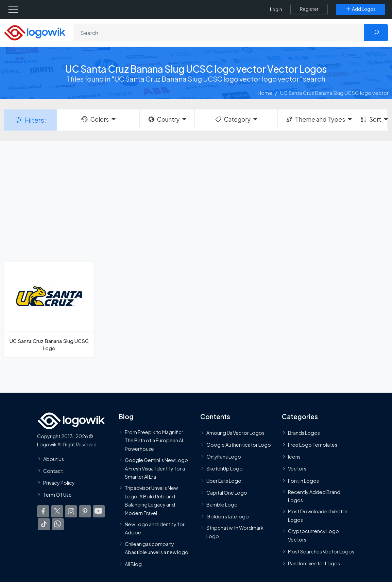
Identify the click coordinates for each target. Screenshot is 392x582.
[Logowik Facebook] (43, 511)
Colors (95, 119)
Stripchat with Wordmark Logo (235, 532)
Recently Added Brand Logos (314, 496)
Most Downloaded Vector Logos (318, 516)
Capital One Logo (227, 493)
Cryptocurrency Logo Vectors (313, 535)
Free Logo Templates (313, 445)
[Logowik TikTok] (44, 524)
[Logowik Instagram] (71, 511)
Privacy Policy (59, 483)
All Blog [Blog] (133, 564)
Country (164, 119)
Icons (294, 457)
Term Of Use (57, 495)
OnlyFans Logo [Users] (224, 457)
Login (276, 9)
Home (265, 93)
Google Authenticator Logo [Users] (239, 445)
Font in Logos (303, 481)
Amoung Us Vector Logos (235, 433)
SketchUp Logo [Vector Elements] (225, 469)
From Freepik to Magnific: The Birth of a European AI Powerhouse (154, 440)
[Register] (309, 9)
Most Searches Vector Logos (321, 551)
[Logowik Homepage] (35, 32)
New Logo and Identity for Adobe (155, 528)
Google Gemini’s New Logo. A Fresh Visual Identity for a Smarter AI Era (157, 468)
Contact (53, 471)
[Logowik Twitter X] (57, 511)
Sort (371, 119)
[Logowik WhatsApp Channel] (58, 524)
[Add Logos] (361, 9)
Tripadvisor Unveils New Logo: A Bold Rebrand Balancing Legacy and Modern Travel (151, 500)
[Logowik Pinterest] (85, 511)
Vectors (297, 469)
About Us (54, 459)
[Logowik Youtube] (99, 511)
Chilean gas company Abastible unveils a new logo (157, 548)
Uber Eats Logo (224, 481)
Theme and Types (315, 119)
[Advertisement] (196, 200)
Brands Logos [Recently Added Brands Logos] (304, 433)
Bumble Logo (222, 504)
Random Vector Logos (314, 563)
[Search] (219, 33)
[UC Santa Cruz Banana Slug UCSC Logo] (49, 309)
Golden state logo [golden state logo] (228, 516)
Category (233, 119)
